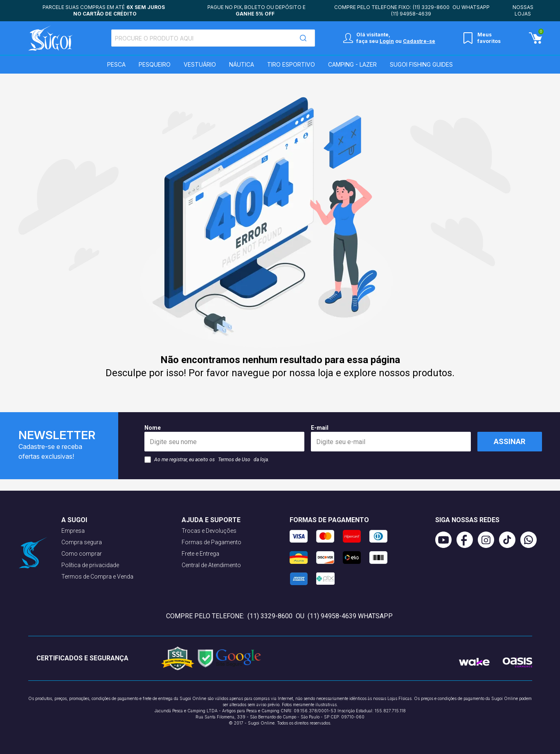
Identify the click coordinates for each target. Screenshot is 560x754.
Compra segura (82, 542)
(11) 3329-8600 (431, 7)
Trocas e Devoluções (209, 531)
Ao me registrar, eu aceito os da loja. (207, 460)
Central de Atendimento (211, 565)
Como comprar (82, 554)
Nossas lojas (523, 10)
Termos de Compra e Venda (97, 577)
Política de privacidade (90, 565)
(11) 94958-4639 (411, 14)
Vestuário (200, 64)
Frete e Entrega (200, 554)
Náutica (242, 64)
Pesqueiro (155, 64)
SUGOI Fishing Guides (421, 64)
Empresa (73, 531)
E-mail (391, 438)
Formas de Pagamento (211, 542)
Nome (224, 438)
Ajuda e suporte (211, 520)
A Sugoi (74, 520)
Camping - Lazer (352, 64)
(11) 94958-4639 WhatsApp (350, 616)
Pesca (116, 64)
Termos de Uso (234, 460)
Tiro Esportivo (291, 64)
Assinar (509, 441)
